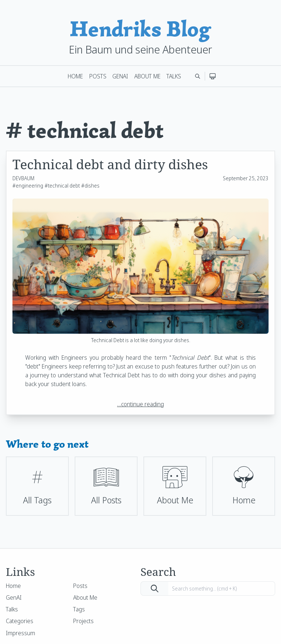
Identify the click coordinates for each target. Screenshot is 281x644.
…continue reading (140, 404)
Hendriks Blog (140, 29)
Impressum (20, 633)
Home (75, 76)
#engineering (28, 186)
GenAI (120, 76)
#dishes (90, 186)
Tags (79, 609)
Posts (98, 76)
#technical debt (62, 186)
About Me (147, 76)
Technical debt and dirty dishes (110, 164)
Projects (83, 621)
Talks (174, 76)
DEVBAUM (23, 178)
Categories (20, 621)
